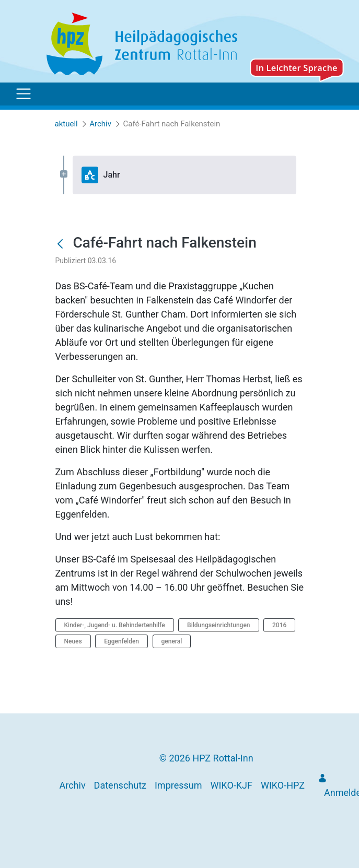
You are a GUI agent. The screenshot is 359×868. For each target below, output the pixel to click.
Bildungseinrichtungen (218, 625)
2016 (279, 625)
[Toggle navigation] (24, 94)
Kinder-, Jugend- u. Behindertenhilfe (115, 625)
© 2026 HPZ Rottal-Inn (206, 758)
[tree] (180, 175)
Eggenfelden (121, 641)
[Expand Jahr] (64, 175)
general (172, 641)
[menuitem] (73, 785)
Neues (73, 641)
